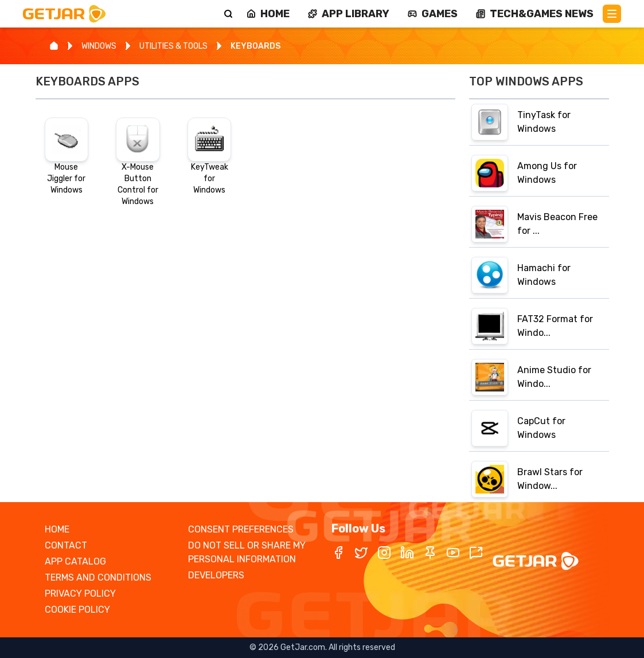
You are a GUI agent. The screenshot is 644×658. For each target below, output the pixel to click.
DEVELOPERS (216, 575)
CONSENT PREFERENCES (241, 529)
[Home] (54, 46)
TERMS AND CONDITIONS (98, 577)
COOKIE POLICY (77, 610)
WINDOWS (99, 46)
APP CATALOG (75, 561)
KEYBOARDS (255, 46)
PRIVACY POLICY (80, 594)
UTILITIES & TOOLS (173, 46)
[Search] (228, 14)
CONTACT (66, 545)
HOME (57, 529)
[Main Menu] (612, 14)
